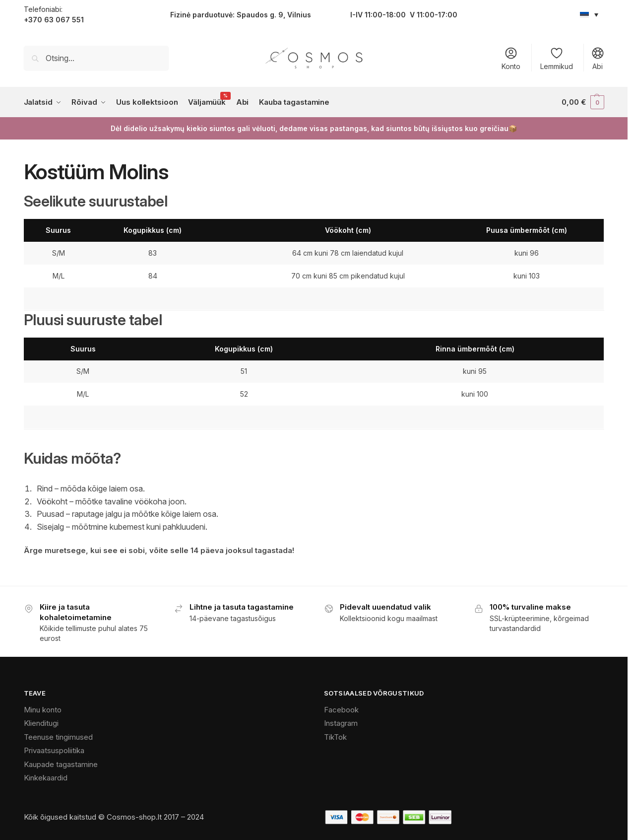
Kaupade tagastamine (61, 764)
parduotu (208, 15)
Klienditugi (41, 723)
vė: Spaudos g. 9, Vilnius (268, 15)
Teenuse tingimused (58, 737)
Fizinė (180, 15)
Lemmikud (557, 58)
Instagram (341, 723)
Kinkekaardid (46, 778)
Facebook (341, 710)
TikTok (335, 737)
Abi (598, 58)
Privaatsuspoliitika (54, 750)
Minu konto (43, 710)
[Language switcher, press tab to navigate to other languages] (589, 14)
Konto (511, 58)
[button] (583, 102)
